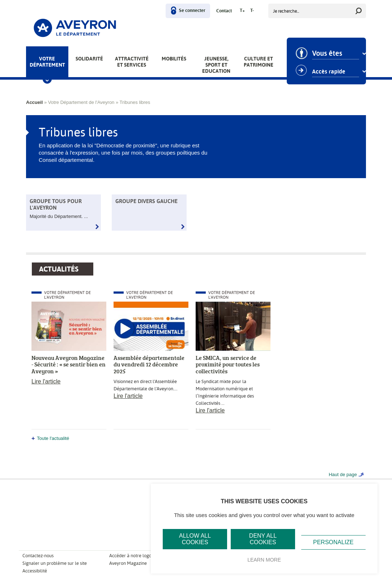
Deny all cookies (263, 539)
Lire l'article (46, 381)
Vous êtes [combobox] (328, 54)
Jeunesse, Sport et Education (216, 65)
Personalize (333, 542)
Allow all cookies (195, 539)
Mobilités (174, 59)
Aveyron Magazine (128, 563)
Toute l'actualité (53, 438)
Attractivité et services (132, 62)
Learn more (264, 560)
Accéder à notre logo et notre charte (146, 556)
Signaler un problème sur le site (55, 563)
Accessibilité (35, 571)
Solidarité (89, 59)
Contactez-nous (38, 556)
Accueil (34, 102)
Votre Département (47, 62)
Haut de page (343, 474)
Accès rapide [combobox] (330, 72)
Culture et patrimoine (259, 62)
